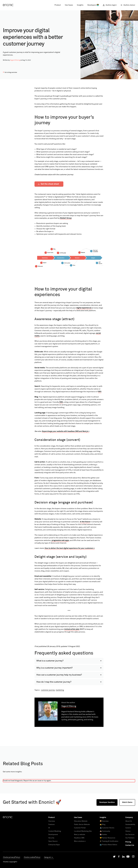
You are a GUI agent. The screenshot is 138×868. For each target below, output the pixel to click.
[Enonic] (8, 5)
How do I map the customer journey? (54, 710)
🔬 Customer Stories (107, 855)
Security (51, 865)
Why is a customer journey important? (54, 695)
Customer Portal (80, 855)
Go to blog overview (10, 72)
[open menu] (127, 5)
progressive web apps (60, 540)
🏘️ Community (105, 859)
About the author (68, 730)
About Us (129, 849)
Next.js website (80, 862)
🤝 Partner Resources (107, 865)
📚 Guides (103, 862)
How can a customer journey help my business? (59, 702)
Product (58, 5)
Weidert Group (66, 218)
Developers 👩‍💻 (93, 5)
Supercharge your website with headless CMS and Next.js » (66, 431)
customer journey (48, 718)
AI (49, 855)
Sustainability (130, 852)
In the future (85, 522)
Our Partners (130, 865)
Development (53, 862)
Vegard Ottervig (15, 60)
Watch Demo (127, 830)
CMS (61, 402)
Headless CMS (79, 865)
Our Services (130, 862)
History (128, 859)
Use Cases (69, 5)
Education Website (81, 849)
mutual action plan (72, 629)
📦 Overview (104, 849)
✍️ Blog (103, 852)
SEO (100, 392)
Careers (128, 855)
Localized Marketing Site (83, 859)
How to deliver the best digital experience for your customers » (70, 548)
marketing (60, 718)
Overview (52, 849)
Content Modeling (55, 859)
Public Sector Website (82, 852)
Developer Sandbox (107, 830)
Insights (80, 5)
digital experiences (84, 308)
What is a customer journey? (50, 688)
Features (52, 852)
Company (129, 845)
